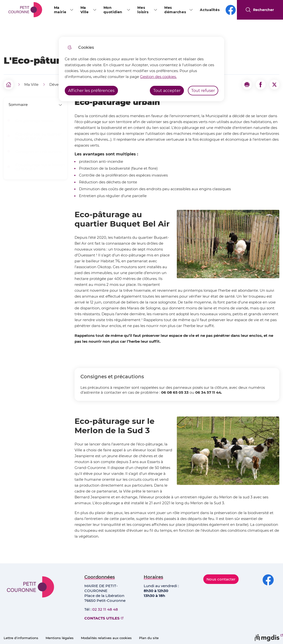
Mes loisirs (143, 10)
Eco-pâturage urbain (34, 121)
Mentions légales (60, 638)
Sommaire (35, 105)
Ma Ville (85, 10)
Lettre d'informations (21, 638)
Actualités (210, 10)
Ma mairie (60, 10)
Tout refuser (203, 91)
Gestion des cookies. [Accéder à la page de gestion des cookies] (158, 77)
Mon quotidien (113, 10)
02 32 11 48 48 (105, 609)
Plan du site (149, 638)
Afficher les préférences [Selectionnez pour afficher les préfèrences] (91, 91)
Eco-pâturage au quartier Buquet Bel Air (39, 136)
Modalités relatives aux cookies (106, 638)
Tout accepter (167, 91)
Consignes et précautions (39, 152)
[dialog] (141, 69)
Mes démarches (175, 10)
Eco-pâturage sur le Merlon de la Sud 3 (40, 167)
